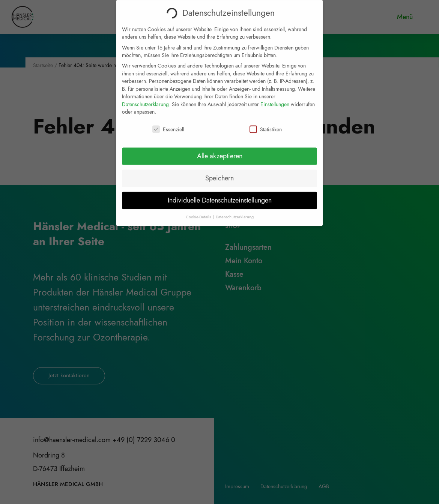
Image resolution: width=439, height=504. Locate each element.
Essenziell (168, 125)
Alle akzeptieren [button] (220, 151)
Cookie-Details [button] (199, 212)
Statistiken (266, 125)
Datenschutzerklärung (145, 100)
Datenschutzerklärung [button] (235, 212)
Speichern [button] (219, 174)
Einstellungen (275, 100)
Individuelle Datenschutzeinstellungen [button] (220, 196)
